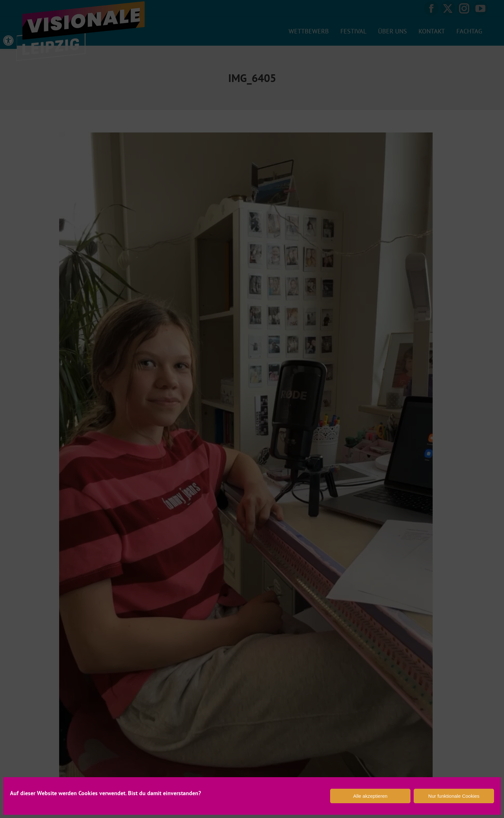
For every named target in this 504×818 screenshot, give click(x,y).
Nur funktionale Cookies (454, 796)
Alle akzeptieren (370, 796)
